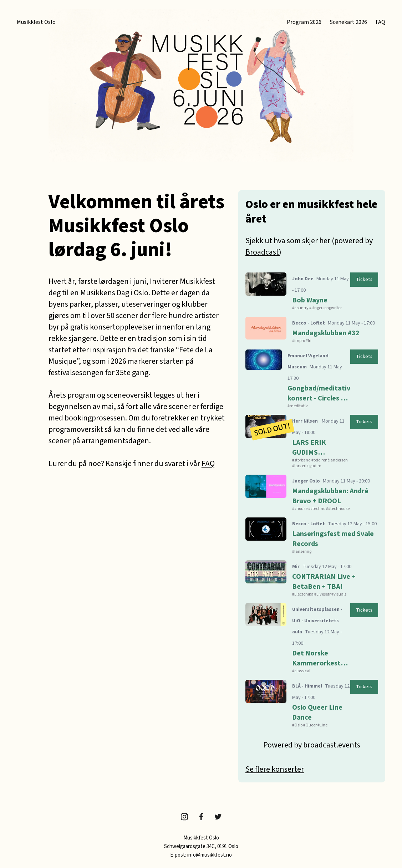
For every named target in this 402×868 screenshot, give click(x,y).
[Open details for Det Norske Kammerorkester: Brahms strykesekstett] (312, 637)
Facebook (201, 817)
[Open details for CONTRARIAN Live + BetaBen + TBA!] (312, 577)
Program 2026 (304, 22)
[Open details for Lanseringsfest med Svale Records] (312, 535)
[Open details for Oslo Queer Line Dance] (312, 703)
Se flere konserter (275, 769)
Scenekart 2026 (348, 22)
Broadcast (262, 252)
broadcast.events (332, 745)
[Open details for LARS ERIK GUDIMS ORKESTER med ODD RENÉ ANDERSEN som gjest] (312, 440)
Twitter (218, 817)
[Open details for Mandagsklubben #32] (312, 329)
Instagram (184, 817)
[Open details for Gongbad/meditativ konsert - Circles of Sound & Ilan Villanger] (312, 378)
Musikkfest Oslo (36, 22)
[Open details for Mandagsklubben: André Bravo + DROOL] (312, 492)
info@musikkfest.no (210, 855)
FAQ (380, 22)
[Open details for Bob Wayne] (312, 290)
